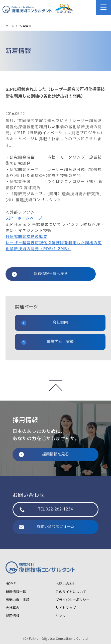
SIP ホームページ (24, 218)
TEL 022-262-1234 (46, 509)
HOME (11, 584)
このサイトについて (71, 592)
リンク (61, 616)
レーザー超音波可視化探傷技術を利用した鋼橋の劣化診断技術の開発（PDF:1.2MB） (54, 246)
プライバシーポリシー (73, 600)
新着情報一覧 (16, 592)
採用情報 (12, 616)
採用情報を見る (44, 454)
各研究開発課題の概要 (26, 237)
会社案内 (45, 323)
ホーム (10, 26)
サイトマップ (66, 608)
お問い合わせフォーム (47, 527)
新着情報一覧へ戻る (40, 274)
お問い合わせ (66, 584)
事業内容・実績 (47, 342)
